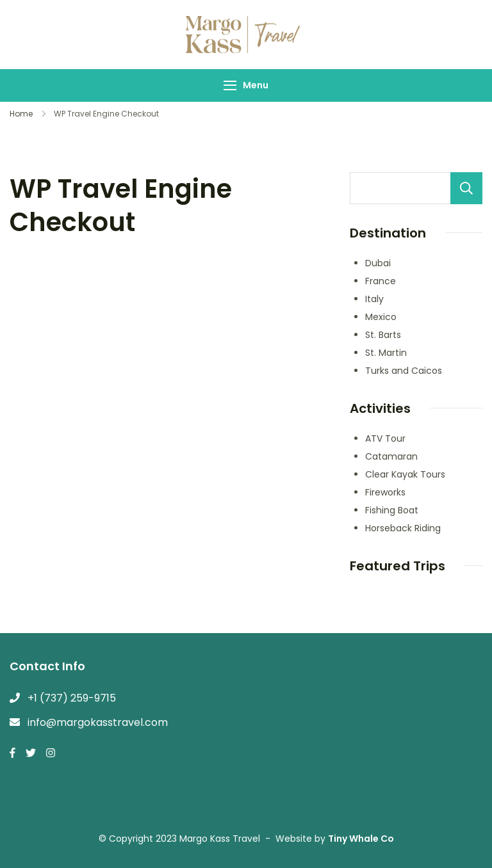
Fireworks (385, 492)
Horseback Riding (403, 528)
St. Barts (383, 335)
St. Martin (386, 353)
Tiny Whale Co (361, 839)
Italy (374, 299)
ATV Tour (385, 438)
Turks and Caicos (404, 371)
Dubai (378, 263)
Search (466, 188)
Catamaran (391, 456)
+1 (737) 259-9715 (72, 698)
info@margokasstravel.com (98, 722)
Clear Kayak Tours (405, 474)
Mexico (381, 317)
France (381, 281)
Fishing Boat (392, 510)
